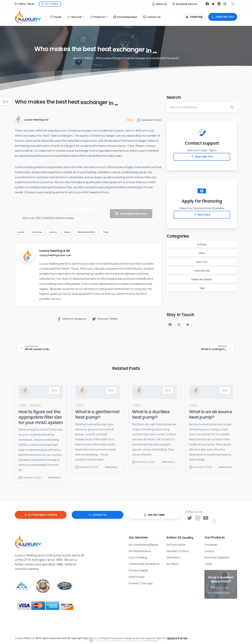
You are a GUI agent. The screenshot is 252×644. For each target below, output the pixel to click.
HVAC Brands (202, 271)
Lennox (53, 232)
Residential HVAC (86, 232)
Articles (202, 244)
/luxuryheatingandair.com (55, 255)
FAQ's (87, 58)
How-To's (202, 262)
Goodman (37, 232)
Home (76, 58)
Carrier (21, 232)
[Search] (197, 107)
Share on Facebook (71, 319)
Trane (106, 232)
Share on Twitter (105, 319)
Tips (202, 288)
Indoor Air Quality (202, 279)
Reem (67, 232)
